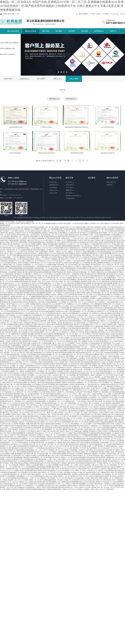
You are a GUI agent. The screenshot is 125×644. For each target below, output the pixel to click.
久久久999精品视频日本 (37, 476)
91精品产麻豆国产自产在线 (43, 330)
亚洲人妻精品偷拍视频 (102, 235)
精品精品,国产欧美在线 (102, 467)
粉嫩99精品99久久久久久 (81, 390)
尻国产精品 (61, 237)
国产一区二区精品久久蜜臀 (67, 484)
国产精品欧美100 (112, 274)
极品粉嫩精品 (19, 454)
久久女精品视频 (51, 399)
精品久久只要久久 (98, 268)
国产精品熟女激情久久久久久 (69, 420)
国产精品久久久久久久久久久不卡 (64, 405)
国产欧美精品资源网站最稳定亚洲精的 (99, 433)
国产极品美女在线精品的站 (112, 403)
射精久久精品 (64, 480)
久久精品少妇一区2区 (32, 261)
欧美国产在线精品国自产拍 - (91, 248)
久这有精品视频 (63, 426)
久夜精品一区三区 (24, 231)
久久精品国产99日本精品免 (84, 392)
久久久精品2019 (44, 280)
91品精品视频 (97, 270)
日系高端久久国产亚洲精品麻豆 (38, 252)
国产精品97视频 (25, 343)
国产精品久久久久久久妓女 (64, 448)
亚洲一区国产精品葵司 (11, 429)
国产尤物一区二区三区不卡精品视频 (20, 407)
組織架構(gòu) (25, 79)
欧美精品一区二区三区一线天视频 (16, 336)
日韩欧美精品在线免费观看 (70, 482)
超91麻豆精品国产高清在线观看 (102, 283)
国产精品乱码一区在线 (96, 413)
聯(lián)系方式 (111, 182)
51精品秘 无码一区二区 (13, 250)
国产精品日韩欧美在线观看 (39, 255)
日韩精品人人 (51, 461)
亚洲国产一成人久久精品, (49, 310)
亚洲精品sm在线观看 (15, 486)
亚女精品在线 (28, 317)
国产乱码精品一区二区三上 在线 (96, 278)
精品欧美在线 (96, 338)
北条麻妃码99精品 (17, 302)
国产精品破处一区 (36, 394)
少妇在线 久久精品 (105, 407)
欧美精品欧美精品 (38, 295)
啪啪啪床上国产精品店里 (78, 280)
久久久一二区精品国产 (7, 291)
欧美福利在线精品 (75, 321)
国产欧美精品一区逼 (7, 463)
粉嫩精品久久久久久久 (74, 304)
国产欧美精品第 (63, 255)
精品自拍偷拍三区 (33, 328)
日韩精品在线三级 (14, 285)
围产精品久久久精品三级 (62, 409)
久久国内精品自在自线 (60, 381)
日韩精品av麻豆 (112, 325)
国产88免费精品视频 (11, 325)
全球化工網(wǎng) (81, 218)
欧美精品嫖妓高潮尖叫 (92, 362)
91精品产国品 (41, 399)
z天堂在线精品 (69, 392)
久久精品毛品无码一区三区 (29, 420)
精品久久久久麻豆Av (75, 267)
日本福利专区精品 (69, 293)
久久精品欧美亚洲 (18, 270)
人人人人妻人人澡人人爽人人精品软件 (46, 375)
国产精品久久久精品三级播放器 (54, 377)
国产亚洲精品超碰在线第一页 (49, 480)
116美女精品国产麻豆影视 (112, 471)
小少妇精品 (70, 326)
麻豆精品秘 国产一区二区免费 (102, 444)
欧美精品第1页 (93, 253)
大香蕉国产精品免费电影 (28, 399)
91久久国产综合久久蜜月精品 (70, 319)
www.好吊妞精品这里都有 (26, 358)
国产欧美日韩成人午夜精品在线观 (37, 253)
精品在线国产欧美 (106, 289)
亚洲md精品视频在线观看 (88, 364)
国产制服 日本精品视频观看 (48, 302)
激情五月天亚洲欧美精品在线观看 (19, 293)
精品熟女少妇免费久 (89, 298)
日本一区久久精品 (59, 242)
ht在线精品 (114, 248)
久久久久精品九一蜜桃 (104, 356)
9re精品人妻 (91, 480)
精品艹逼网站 (102, 364)
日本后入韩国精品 (82, 343)
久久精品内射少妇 (73, 233)
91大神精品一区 (82, 358)
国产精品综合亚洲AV (90, 472)
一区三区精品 (62, 302)
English (99, 14)
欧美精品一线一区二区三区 (9, 482)
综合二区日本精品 (14, 388)
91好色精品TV (114, 405)
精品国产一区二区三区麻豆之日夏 (60, 411)
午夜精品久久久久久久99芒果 (96, 310)
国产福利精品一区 (108, 270)
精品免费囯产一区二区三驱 (75, 356)
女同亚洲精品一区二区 (83, 377)
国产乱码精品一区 (62, 270)
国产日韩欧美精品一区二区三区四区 (76, 403)
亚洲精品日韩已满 (107, 414)
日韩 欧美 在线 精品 (99, 334)
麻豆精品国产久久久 (58, 276)
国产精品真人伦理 (68, 469)
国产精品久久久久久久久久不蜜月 (108, 355)
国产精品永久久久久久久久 (38, 323)
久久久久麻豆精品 (8, 377)
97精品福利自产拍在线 (88, 319)
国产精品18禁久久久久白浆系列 (49, 420)
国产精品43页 (28, 377)
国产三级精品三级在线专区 (66, 463)
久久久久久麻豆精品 (13, 375)
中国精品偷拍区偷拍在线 (53, 306)
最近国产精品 (27, 341)
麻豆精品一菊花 (25, 240)
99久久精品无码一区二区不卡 (13, 300)
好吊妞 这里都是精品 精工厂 (73, 248)
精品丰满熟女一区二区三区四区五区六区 (65, 467)
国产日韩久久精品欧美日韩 (11, 439)
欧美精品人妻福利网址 (11, 237)
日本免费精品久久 (29, 459)
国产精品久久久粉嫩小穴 (101, 388)
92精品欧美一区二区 (64, 265)
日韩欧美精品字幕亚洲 (100, 461)
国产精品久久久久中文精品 (55, 296)
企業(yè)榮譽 (74, 79)
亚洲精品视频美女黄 (50, 237)
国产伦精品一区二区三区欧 (84, 295)
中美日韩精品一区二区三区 (55, 478)
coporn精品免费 (19, 246)
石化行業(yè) (70, 182)
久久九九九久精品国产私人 (89, 302)
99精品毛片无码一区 (22, 233)
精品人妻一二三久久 (46, 398)
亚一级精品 (12, 296)
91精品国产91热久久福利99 (98, 345)
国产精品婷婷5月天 (13, 364)
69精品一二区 (29, 248)
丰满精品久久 (55, 407)
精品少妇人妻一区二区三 (13, 283)
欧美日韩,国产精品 (34, 368)
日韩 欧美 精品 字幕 (111, 366)
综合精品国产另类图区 (49, 270)
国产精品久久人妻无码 (98, 469)
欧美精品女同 (106, 248)
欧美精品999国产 (94, 422)
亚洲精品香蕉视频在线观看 (32, 319)
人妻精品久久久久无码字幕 (65, 295)
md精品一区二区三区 (65, 281)
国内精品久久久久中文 (7, 390)
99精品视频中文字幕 (37, 237)
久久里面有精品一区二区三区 (100, 293)
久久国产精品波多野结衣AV (90, 321)
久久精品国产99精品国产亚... (63, 398)
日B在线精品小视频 (8, 454)
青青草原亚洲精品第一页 (14, 355)
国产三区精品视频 (113, 336)
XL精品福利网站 (19, 450)
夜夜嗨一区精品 (61, 238)
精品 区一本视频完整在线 (102, 384)
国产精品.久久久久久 (27, 364)
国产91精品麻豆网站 (107, 308)
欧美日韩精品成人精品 (96, 456)
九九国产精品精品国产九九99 (106, 298)
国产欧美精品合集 (33, 426)
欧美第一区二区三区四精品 (81, 231)
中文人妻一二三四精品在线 (90, 347)
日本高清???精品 (111, 238)
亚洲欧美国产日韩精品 (29, 345)
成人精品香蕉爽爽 (21, 356)
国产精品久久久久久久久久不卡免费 (81, 270)
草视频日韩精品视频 (116, 388)
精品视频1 (31, 334)
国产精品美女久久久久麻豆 (100, 418)
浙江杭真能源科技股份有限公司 (24, 218)
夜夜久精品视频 (28, 268)
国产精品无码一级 (37, 235)
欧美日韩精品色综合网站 (33, 270)
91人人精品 (96, 317)
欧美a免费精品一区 (88, 255)
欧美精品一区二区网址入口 (91, 313)
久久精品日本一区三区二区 (113, 265)
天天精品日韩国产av (31, 371)
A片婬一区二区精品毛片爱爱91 (55, 317)
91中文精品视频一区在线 (81, 478)
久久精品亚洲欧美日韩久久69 (42, 388)
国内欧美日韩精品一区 (40, 289)
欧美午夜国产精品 (29, 474)
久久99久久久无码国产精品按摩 (110, 362)
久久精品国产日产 (83, 345)
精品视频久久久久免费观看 (81, 263)
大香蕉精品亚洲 (90, 411)
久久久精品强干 (56, 433)
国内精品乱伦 (96, 259)
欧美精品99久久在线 (28, 283)
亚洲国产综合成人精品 (94, 459)
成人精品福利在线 (48, 448)
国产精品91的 (92, 311)
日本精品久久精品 (77, 472)
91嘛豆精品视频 (19, 280)
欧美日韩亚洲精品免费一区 (39, 401)
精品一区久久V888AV (55, 349)
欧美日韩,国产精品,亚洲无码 (96, 457)
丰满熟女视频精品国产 (25, 379)
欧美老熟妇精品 (12, 472)
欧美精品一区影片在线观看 (20, 263)
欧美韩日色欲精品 (93, 351)
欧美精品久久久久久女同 (78, 310)
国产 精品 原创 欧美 (84, 442)
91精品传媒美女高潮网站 (104, 373)
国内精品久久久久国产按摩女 (114, 252)
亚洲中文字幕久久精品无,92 (113, 413)
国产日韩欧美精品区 (36, 315)
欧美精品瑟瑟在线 (23, 446)
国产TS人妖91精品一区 (88, 450)
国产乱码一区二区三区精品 (85, 476)
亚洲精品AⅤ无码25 (110, 326)
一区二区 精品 (64, 340)
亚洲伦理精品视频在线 (110, 428)
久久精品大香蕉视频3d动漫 (54, 465)
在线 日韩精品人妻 (59, 428)
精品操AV (32, 267)
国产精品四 (108, 257)
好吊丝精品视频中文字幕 (83, 268)
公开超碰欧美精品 (112, 310)
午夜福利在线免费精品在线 (36, 242)
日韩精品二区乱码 (46, 439)
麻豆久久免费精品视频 (64, 285)
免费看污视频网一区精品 (39, 244)
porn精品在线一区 (119, 255)
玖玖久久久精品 (50, 332)
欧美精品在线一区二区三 (56, 403)
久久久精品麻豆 (22, 472)
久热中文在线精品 (85, 465)
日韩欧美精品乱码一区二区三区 (71, 355)
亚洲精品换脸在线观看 (102, 476)
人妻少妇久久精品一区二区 (100, 465)
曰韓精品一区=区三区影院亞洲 (112, 478)
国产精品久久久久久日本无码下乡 (11, 403)
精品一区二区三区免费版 (67, 375)
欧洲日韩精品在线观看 (37, 227)
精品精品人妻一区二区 (23, 296)
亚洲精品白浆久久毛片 (49, 298)
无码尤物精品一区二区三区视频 (81, 424)
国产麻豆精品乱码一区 (108, 369)
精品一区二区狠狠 (16, 437)
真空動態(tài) (99, 31)
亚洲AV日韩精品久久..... (88, 300)
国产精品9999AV (45, 469)
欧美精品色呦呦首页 (27, 461)
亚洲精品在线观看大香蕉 (27, 349)
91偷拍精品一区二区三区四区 (104, 375)
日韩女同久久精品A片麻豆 (46, 325)
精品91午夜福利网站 (30, 355)
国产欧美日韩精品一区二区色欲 (62, 439)
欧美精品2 (21, 325)
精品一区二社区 (95, 349)
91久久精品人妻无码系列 (21, 227)
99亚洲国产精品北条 (57, 345)
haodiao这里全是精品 (7, 450)
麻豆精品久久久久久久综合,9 (43, 248)
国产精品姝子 (11, 287)
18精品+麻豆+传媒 (96, 478)
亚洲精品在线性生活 (37, 304)
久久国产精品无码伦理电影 (25, 259)
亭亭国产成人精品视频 (100, 392)
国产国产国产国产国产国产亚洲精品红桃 (78, 446)
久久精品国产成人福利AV (112, 450)
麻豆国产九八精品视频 (81, 325)
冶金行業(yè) (70, 185)
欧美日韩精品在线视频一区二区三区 (49, 355)
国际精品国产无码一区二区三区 (111, 349)
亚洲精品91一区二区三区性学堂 (86, 383)
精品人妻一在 (11, 384)
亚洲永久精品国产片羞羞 (39, 231)
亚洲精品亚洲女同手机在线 (9, 229)
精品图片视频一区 (45, 454)
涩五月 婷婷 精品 (104, 435)
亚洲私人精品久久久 (39, 278)
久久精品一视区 (20, 360)
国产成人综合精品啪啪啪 (63, 422)
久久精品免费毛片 (17, 317)
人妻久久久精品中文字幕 (12, 435)
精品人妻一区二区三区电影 (38, 444)
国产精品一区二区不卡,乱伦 (93, 428)
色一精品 (75, 396)
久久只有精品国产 (108, 489)
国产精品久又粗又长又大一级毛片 (79, 330)
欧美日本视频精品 (8, 360)
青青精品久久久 (5, 317)
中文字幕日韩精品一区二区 (31, 480)
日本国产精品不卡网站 (35, 336)
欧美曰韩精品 (80, 463)
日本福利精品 (12, 358)
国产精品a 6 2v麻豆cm (38, 405)
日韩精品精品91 (5, 442)
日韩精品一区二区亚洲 (25, 482)
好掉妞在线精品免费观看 (73, 379)
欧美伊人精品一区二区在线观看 (95, 291)
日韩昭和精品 (37, 353)
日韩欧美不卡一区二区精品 (106, 311)
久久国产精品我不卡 (98, 446)
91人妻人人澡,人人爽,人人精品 (86, 394)
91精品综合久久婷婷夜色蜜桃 (92, 416)
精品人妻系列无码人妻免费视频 (16, 242)
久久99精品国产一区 (85, 366)
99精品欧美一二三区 (7, 398)
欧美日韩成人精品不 (97, 242)
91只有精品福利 (50, 238)
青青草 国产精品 (17, 341)
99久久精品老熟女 (86, 246)
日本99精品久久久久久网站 (70, 471)
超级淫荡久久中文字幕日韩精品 (52, 257)
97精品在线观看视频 (105, 253)
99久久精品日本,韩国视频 (36, 238)
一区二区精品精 (13, 465)
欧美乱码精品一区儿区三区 (60, 358)
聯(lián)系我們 (83, 14)
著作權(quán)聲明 (93, 218)
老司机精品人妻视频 (57, 379)
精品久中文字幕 (72, 452)
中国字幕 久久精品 (90, 356)
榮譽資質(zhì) (54, 99)
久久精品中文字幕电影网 (28, 386)
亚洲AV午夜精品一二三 (52, 338)
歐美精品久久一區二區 (75, 381)
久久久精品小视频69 (45, 416)
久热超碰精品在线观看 (111, 353)
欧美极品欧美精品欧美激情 (64, 325)
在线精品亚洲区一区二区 (42, 268)
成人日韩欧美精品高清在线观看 (79, 441)
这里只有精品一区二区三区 (46, 472)
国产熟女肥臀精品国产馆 (24, 278)
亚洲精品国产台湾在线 (23, 441)
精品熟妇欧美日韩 (77, 388)
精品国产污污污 (77, 416)
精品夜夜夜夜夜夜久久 (70, 349)
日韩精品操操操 (95, 276)
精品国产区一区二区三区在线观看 (66, 336)
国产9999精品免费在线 (68, 229)
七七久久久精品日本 (59, 356)
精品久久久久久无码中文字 (79, 407)
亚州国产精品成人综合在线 (79, 409)
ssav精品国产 (81, 486)
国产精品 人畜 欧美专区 (8, 278)
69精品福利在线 (48, 362)
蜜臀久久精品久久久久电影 (49, 426)
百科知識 (84, 31)
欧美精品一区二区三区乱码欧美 (34, 306)
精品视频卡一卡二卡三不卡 (99, 231)
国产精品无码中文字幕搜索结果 (95, 274)
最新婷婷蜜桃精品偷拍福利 (71, 246)
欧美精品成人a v (95, 390)
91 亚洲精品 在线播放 (40, 403)
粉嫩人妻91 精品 (103, 405)
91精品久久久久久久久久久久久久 (104, 267)
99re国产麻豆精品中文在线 (15, 448)
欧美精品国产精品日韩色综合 (34, 471)
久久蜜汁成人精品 (88, 240)
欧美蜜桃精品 (93, 332)
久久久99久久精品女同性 (56, 253)
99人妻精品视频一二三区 (8, 257)
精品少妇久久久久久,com (31, 409)
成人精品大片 (19, 377)
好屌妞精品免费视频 (107, 422)
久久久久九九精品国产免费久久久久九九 (98, 237)
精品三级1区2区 (56, 469)
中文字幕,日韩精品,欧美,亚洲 (50, 319)
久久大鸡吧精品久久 (29, 486)
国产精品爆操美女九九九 (53, 471)
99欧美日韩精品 (87, 267)
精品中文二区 (94, 325)
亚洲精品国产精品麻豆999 (92, 454)
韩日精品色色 (82, 306)
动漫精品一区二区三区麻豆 (47, 371)
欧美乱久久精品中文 (57, 392)
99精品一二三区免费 (10, 310)
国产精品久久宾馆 (76, 369)
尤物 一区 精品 (52, 414)
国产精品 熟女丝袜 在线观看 (44, 334)
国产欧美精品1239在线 (32, 373)
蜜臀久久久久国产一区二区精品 (96, 328)
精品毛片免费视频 (82, 253)
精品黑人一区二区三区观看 (67, 476)
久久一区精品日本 (73, 459)
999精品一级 (4, 304)
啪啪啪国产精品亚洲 (98, 452)
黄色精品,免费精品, (116, 280)
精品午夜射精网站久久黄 (20, 313)
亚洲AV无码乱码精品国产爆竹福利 (53, 487)
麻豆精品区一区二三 (56, 401)
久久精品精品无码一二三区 (71, 401)
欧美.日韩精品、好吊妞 (55, 323)
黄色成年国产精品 (118, 289)
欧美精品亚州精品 (21, 426)
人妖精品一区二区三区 (84, 418)
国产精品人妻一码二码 (31, 454)
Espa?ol (123, 14)
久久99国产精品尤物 (94, 484)
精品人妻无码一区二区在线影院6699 (24, 411)
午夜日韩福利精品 (66, 456)
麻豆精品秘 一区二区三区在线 (53, 235)
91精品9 (50, 263)
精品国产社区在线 (22, 267)
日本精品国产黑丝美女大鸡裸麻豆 (93, 257)
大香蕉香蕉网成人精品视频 (41, 379)
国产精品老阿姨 (41, 459)
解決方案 (46, 31)
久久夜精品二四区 (11, 289)
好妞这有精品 (75, 364)
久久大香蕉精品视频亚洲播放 (88, 435)
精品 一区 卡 (52, 283)
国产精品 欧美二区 (6, 227)
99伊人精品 (114, 398)
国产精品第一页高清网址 (75, 454)
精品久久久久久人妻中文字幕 (62, 416)
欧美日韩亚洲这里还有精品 (64, 353)
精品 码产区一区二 (39, 317)
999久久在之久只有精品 (114, 368)
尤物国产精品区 (19, 471)
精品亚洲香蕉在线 (42, 411)
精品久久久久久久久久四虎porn (73, 489)
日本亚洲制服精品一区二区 (49, 429)
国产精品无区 (93, 358)
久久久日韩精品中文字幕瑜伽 (114, 441)
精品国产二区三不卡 (14, 480)
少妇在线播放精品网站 (41, 390)
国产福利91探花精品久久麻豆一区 (98, 227)
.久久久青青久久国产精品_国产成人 (51, 366)
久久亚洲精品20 (41, 414)
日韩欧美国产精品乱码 (108, 317)
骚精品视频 (91, 252)
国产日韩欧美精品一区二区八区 (74, 291)
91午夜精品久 (51, 450)
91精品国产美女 (111, 469)
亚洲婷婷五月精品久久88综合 (57, 313)
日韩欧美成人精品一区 (73, 341)
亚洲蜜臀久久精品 (70, 345)
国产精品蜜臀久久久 (104, 358)
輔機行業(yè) (70, 190)
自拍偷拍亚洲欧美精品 (64, 474)
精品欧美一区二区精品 (60, 330)
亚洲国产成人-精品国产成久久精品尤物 (26, 398)
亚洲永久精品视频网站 (38, 293)
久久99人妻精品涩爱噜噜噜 (97, 409)
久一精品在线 (89, 384)
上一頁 (59, 161)
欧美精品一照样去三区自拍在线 (65, 383)
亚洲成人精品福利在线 (77, 384)
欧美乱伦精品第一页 (10, 416)
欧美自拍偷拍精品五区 (31, 302)
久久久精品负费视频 (116, 482)
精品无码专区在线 (42, 386)
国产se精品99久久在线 (41, 308)
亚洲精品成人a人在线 (65, 244)
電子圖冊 (59, 31)
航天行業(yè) (70, 193)
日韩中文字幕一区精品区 (113, 424)
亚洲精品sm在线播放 (78, 411)
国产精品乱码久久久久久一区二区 (69, 259)
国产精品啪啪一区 (97, 261)
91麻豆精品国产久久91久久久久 (99, 323)
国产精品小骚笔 (28, 403)
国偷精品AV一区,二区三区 (22, 244)
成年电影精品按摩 (79, 439)
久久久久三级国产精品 (69, 433)
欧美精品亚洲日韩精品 (21, 281)
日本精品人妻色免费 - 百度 (42, 321)
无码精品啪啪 (111, 272)
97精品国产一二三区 (96, 296)
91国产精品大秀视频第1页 (77, 360)
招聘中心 (113, 31)
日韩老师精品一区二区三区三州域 (111, 442)
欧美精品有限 (37, 428)
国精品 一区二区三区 (37, 351)
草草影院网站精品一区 (63, 364)
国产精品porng (114, 476)
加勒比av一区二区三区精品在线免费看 (73, 457)
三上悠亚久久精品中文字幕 (52, 369)
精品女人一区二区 (44, 433)
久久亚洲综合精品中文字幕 (15, 373)
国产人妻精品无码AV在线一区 (107, 472)
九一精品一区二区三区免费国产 (65, 343)
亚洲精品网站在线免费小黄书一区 (60, 396)
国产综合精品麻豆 (26, 428)
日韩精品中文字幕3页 (106, 351)
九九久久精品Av (93, 407)
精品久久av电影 (81, 252)
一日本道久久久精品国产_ (13, 326)
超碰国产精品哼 (117, 407)
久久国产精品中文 (64, 328)
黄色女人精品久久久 (67, 431)
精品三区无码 (53, 386)
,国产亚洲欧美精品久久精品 (85, 375)
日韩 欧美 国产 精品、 (33, 257)
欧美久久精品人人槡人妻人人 (26, 414)
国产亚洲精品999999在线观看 (18, 332)
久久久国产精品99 (50, 351)
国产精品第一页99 (24, 405)
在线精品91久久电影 (31, 280)
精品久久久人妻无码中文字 (60, 321)
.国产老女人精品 (82, 238)
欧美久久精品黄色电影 (25, 289)
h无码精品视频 (58, 248)
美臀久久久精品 (103, 315)
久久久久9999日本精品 (116, 341)
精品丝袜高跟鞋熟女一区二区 (13, 474)
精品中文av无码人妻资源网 (57, 486)
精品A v (108, 334)
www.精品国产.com (48, 287)
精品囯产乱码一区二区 (67, 227)
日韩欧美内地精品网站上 (54, 489)
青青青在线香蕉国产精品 (77, 340)
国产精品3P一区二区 (81, 371)
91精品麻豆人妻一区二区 (63, 287)
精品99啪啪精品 (70, 253)
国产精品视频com (108, 416)
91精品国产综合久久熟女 (43, 358)
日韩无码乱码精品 (72, 242)
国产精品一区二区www (89, 315)
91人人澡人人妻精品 (97, 330)
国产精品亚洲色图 (79, 353)
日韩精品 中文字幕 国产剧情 (79, 332)
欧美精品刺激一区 (74, 300)
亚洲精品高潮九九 (40, 461)
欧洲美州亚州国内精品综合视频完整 (39, 272)
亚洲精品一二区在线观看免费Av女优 (111, 302)
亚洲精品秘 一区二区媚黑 (87, 272)
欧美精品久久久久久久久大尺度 (65, 394)
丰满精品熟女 (62, 452)
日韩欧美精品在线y (10, 259)
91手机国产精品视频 (114, 486)
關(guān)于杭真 (31, 31)
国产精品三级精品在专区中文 (72, 257)
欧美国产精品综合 (69, 235)
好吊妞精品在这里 (84, 242)
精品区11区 (47, 304)
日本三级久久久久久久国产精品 (41, 240)
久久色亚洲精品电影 (96, 244)
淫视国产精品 (14, 349)
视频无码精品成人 (111, 446)
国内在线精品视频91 (62, 384)
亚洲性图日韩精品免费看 (83, 283)
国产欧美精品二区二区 (97, 441)
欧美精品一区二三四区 (104, 394)
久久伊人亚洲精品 (103, 383)
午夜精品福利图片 (14, 240)
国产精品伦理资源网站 (30, 326)
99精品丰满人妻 (22, 272)
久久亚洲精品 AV (58, 240)
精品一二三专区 (70, 377)
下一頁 (67, 161)
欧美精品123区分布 (71, 296)
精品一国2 (16, 452)
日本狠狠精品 (33, 442)
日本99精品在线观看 (47, 368)
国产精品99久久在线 (50, 285)
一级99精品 (17, 401)
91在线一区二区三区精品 (60, 441)
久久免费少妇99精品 (57, 413)
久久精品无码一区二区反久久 (105, 319)
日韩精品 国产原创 (31, 325)
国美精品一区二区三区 (62, 424)
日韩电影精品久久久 (32, 366)
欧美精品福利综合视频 (77, 328)
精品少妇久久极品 (51, 476)
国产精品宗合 (114, 293)
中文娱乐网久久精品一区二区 (77, 351)
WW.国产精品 (99, 252)
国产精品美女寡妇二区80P (107, 347)
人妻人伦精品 (109, 330)
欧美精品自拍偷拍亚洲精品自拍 (36, 489)
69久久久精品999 (40, 478)
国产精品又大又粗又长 (53, 457)
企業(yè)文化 (57, 79)
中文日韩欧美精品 (44, 392)
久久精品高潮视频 (9, 328)
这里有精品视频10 (106, 313)
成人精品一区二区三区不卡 (55, 446)
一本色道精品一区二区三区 (91, 369)
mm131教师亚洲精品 (40, 340)
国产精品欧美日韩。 (24, 235)
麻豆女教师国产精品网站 (66, 429)
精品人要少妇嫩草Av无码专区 (43, 381)
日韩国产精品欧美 (57, 272)
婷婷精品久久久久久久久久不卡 (29, 429)
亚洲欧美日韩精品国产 (70, 366)
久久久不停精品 (51, 452)
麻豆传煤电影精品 (15, 340)
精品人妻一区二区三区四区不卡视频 (21, 484)
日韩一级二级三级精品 (52, 227)
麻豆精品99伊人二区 (69, 323)
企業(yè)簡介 (8, 79)
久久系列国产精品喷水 (18, 424)
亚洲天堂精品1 (12, 235)
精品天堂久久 (116, 384)
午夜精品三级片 (99, 240)
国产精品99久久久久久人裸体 (40, 413)
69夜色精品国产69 (112, 250)
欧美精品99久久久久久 (18, 311)
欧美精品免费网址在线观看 (71, 347)
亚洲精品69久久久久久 (104, 399)
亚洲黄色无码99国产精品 (116, 231)
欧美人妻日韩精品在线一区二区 (25, 338)
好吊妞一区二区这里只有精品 (56, 326)
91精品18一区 (120, 276)
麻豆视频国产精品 (41, 349)
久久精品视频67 (61, 435)
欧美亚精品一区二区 (116, 465)
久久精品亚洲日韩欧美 (80, 398)
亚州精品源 (100, 450)
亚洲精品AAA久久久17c (112, 456)
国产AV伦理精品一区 (95, 403)
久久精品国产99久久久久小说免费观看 (94, 379)
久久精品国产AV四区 (35, 362)
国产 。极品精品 (24, 237)
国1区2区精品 (40, 338)
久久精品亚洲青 (16, 456)
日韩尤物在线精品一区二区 (78, 311)
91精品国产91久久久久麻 (16, 261)
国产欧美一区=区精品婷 (46, 442)
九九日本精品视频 (41, 283)
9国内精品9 (21, 310)
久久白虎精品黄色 (99, 295)
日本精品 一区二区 (17, 306)
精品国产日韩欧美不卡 (95, 306)
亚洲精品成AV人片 (100, 368)
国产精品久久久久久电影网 (20, 444)
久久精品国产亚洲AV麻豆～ (62, 274)
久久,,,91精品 (26, 401)
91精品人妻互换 (7, 244)
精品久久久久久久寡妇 (85, 336)
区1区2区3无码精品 (51, 463)
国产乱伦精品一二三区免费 (9, 231)
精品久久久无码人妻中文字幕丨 (59, 250)
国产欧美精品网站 (49, 383)
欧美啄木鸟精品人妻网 (82, 293)
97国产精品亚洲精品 (118, 401)
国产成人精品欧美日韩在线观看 (28, 416)
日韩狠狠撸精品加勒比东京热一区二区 (109, 381)
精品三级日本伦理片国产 (51, 431)
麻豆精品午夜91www (100, 336)
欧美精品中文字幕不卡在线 (98, 431)
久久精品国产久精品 (101, 420)
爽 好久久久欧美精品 (63, 450)
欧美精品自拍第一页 (92, 463)
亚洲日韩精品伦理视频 (21, 463)
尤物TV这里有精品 (75, 255)
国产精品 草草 (79, 362)
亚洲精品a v (39, 259)
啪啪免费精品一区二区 (38, 457)
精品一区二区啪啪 (112, 291)
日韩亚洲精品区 (71, 317)
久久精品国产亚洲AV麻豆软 (95, 360)
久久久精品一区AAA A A (69, 306)
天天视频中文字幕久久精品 (65, 371)
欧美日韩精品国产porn (75, 313)
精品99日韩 (85, 276)
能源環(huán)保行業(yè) (73, 196)
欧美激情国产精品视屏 (79, 281)
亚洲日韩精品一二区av (114, 278)
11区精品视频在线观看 (59, 454)
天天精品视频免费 (114, 420)
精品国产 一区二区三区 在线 (13, 353)
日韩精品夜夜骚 (70, 268)
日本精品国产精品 (32, 433)
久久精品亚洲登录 (85, 338)
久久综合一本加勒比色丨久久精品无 (92, 471)
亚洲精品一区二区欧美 (17, 371)
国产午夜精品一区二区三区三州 (74, 289)
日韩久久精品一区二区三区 (103, 255)
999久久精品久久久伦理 (82, 487)
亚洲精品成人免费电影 (81, 431)
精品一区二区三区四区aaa (83, 334)
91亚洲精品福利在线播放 (94, 439)
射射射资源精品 (108, 437)
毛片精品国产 (105, 390)
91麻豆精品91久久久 (26, 321)
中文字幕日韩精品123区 (97, 474)
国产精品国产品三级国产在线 (62, 263)
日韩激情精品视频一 (108, 429)
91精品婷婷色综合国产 (43, 267)
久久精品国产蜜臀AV (38, 465)
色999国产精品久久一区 (115, 461)
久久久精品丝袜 (104, 426)
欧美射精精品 (95, 442)
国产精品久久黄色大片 (35, 431)
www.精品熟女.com (97, 377)
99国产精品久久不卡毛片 (104, 300)
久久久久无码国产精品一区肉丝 (64, 362)
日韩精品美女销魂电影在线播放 (45, 364)
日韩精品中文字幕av (62, 311)
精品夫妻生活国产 (83, 426)
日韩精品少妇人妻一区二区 (55, 278)
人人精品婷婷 (20, 287)
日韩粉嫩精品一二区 (22, 476)
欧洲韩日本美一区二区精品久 (112, 304)
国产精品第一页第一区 (36, 281)
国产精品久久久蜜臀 (34, 418)
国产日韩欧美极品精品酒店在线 (20, 255)
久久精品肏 (68, 278)
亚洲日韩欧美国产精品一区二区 (35, 246)
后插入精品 (16, 399)
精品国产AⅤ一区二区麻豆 (111, 306)
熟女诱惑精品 (57, 388)
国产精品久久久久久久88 (49, 418)
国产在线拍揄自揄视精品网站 (25, 291)
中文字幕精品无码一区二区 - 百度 (87, 405)
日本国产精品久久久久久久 (38, 263)
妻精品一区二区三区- (12, 321)
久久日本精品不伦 (48, 353)
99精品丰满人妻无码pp (7, 233)
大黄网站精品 (25, 285)
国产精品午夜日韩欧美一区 (39, 250)
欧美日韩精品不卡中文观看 (87, 396)
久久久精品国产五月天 (59, 304)
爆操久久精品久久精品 (49, 437)
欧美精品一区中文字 (79, 448)
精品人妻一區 (118, 454)
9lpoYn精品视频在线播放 (116, 392)
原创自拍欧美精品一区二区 (105, 287)
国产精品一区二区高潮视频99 (50, 229)
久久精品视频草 (10, 476)
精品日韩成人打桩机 (109, 281)
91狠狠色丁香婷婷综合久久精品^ (103, 246)
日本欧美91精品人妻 (112, 240)
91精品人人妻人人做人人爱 (93, 489)
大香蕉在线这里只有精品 (59, 267)
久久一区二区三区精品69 (81, 244)
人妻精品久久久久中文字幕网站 (42, 274)
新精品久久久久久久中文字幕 (49, 261)
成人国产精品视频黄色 (108, 276)
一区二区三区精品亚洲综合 (20, 442)
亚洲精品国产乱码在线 (89, 399)
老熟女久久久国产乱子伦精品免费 (98, 280)
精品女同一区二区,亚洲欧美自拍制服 (20, 381)
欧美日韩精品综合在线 (64, 298)
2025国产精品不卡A (66, 390)
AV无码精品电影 (64, 308)
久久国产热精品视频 (98, 424)
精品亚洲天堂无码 (83, 349)
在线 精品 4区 (46, 276)
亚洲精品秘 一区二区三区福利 (33, 265)
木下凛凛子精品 (86, 259)
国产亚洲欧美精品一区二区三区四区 (15, 238)
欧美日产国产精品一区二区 (67, 418)
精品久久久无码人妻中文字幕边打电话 (98, 285)
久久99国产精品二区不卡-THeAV (107, 411)
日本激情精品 (21, 257)
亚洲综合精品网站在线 (84, 461)
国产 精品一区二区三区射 (80, 422)
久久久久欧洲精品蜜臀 (87, 420)
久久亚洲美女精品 (60, 442)
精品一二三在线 (71, 238)
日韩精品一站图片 (25, 465)
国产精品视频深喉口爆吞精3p (39, 233)
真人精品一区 (88, 388)
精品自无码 (10, 338)
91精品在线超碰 (54, 390)
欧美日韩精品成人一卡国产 (25, 478)
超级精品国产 (23, 368)
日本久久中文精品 (26, 388)
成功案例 (72, 31)
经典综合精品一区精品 (114, 409)
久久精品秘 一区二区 (109, 439)
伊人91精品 (96, 229)
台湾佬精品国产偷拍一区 (13, 469)
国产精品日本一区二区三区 (111, 459)
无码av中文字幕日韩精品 (103, 480)
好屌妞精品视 (81, 433)
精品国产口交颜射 (33, 356)
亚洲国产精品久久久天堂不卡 (81, 437)
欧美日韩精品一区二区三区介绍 (54, 341)
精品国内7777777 (46, 441)
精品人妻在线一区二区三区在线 (109, 463)
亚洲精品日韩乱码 (50, 295)
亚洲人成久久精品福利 (60, 300)
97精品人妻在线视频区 (60, 360)
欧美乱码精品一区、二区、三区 (36, 450)
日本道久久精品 (86, 401)
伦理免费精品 (62, 233)
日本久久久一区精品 (110, 244)
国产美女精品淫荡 (6, 394)
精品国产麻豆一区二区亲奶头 (13, 265)
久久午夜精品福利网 (90, 381)
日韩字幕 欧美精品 (102, 341)
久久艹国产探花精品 (108, 259)
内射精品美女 (53, 233)
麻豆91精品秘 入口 (83, 323)
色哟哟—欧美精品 (107, 454)
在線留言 (109, 185)
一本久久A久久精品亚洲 (44, 300)
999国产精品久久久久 (94, 281)
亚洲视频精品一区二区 (35, 369)
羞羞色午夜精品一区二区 (81, 456)
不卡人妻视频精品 (96, 304)
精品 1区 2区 (61, 315)
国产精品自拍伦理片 (73, 444)
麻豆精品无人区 (16, 298)
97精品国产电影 (92, 386)
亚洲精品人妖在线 (98, 366)
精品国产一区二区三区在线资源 (46, 474)
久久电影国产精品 (53, 340)
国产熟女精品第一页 (97, 265)
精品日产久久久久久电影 (111, 296)
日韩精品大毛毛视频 (27, 375)
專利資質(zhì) (71, 99)
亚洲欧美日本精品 (78, 274)
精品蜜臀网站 (53, 308)
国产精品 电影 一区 (14, 330)
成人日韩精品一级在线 (35, 383)
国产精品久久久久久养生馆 (107, 332)
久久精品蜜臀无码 (49, 336)
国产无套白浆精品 (49, 394)
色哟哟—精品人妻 (111, 452)
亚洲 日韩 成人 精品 (6, 253)
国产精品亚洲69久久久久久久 (75, 237)
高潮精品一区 (41, 435)
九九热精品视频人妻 (48, 343)
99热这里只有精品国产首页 (14, 459)
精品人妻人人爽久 (95, 429)
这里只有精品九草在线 (92, 308)
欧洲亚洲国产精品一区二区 (21, 394)
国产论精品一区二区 (84, 452)
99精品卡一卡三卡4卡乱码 (108, 321)
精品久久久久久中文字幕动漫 (32, 437)
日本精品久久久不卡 (65, 386)
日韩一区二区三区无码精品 (29, 392)
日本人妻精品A (72, 442)
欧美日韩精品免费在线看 (34, 287)
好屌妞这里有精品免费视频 (97, 250)
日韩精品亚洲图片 (81, 227)
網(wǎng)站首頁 (13, 31)
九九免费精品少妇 (19, 253)
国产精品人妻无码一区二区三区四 (68, 414)
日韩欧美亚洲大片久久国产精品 (90, 414)
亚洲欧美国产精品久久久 (19, 369)
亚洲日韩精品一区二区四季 (24, 390)
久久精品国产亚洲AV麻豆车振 (10, 343)
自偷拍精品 (73, 358)
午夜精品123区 (36, 343)
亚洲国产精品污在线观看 (19, 334)
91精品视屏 (49, 242)
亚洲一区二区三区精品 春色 (66, 283)
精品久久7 (24, 431)
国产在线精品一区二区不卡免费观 (17, 315)
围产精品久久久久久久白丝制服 (38, 396)
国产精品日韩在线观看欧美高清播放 (84, 287)
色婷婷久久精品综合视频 (80, 474)
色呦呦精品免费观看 (27, 452)
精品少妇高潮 (66, 388)
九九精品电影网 (38, 377)
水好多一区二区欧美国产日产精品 (109, 386)
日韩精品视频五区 (87, 368)
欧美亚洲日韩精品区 (18, 489)
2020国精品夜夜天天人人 (96, 238)
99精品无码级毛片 (112, 328)
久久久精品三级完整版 (63, 472)
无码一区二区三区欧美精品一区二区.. (59, 231)
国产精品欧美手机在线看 (17, 276)
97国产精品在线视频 (107, 229)
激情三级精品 (35, 441)
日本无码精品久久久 (46, 409)
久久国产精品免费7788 (116, 315)
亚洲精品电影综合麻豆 (37, 463)
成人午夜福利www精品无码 (110, 484)
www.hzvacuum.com (15, 195)
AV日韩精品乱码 (119, 229)
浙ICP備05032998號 (105, 218)
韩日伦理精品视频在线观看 (31, 469)
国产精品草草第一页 (79, 285)
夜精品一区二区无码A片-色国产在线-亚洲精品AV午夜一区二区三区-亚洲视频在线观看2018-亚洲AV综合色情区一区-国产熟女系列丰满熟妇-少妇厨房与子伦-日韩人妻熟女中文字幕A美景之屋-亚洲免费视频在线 (62, 6)
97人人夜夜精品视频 (50, 265)
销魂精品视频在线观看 (38, 296)
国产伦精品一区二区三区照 (48, 328)
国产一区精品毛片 (75, 368)
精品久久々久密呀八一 (66, 261)
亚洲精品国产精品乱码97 (28, 435)
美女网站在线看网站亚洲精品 (100, 263)
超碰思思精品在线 (118, 444)
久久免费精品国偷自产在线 (73, 240)
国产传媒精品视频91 (14, 345)
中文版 (92, 14)
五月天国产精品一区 (73, 302)
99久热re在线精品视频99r (47, 311)
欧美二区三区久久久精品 (73, 315)
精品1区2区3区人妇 (79, 278)
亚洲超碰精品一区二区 (112, 268)
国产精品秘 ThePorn (36, 285)
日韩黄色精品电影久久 (117, 227)
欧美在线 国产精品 (39, 482)
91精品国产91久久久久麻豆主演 (17, 252)
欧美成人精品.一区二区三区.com (66, 461)
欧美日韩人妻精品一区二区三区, (44, 422)
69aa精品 (19, 319)
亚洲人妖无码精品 (39, 484)
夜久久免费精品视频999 (108, 338)
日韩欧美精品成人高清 (33, 310)
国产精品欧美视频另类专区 (11, 420)
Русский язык (114, 14)
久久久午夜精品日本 (63, 332)
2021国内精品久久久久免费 (11, 392)
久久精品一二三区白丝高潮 (11, 428)
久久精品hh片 (94, 426)
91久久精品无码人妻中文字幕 (17, 418)
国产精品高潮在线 (97, 437)
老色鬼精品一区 (75, 450)
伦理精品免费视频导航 (18, 433)
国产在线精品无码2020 (77, 308)
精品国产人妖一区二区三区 (115, 364)
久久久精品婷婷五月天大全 (78, 480)
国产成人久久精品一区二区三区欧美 (69, 399)
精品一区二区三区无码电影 (95, 340)
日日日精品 (118, 270)
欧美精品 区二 (69, 487)
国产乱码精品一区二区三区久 (108, 233)
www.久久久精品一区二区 (25, 308)
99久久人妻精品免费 (96, 326)
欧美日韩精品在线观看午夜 (112, 261)
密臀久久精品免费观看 (40, 456)
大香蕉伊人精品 (71, 486)
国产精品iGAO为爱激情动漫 (89, 233)
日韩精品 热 (106, 398)
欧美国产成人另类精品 (112, 295)
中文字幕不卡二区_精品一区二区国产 (12, 366)
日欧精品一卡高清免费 (25, 422)
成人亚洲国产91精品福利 (53, 246)
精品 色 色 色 (83, 482)
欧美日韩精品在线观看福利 (44, 291)
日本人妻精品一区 (70, 252)
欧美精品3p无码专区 (16, 409)
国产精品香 (49, 405)
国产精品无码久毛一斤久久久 (114, 360)
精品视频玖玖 (41, 347)
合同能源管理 (70, 198)
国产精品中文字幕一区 (86, 467)
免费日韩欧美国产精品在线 (35, 424)
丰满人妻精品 (6, 489)
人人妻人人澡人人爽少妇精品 (56, 459)
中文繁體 (106, 14)
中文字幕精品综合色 (49, 315)
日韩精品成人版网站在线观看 (31, 298)
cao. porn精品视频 (83, 296)
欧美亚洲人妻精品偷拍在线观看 (17, 396)
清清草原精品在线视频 (44, 467)
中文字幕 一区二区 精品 (85, 317)
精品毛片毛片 (116, 253)
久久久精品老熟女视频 (89, 355)
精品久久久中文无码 (44, 345)
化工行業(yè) (70, 188)
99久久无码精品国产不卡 (73, 276)
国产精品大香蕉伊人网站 (82, 261)
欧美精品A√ (114, 435)
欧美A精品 (74, 265)
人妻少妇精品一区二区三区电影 (20, 413)
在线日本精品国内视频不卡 (78, 250)
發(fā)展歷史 (41, 79)
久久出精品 (102, 325)
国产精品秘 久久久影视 (34, 276)
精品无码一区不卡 (40, 452)
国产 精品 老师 (28, 353)
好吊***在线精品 (118, 480)
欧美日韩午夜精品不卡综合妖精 (99, 482)
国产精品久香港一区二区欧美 (101, 401)
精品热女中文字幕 (86, 444)
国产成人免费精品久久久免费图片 (29, 229)
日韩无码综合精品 (72, 435)
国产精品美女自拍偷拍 (71, 272)
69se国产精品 (32, 472)
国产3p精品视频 (61, 351)
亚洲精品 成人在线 (118, 396)
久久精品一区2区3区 (51, 281)
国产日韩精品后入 (20, 487)
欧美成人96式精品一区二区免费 (21, 295)
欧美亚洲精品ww (27, 340)
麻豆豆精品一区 (77, 298)
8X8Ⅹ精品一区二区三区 (13, 431)
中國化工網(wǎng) (69, 218)
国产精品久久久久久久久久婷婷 (19, 304)
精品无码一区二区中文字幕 (94, 353)
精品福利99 (83, 459)
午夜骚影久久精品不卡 (88, 341)
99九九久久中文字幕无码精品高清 (99, 371)
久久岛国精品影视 (113, 431)
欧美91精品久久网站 (57, 268)
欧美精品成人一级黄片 (34, 487)
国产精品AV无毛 (21, 328)
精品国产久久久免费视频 (54, 347)
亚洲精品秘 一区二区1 (79, 386)
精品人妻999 (42, 326)
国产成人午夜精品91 (114, 345)
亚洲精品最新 (65, 369)
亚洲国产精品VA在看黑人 (21, 351)
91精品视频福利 (58, 291)
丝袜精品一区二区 (38, 341)
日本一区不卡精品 (63, 310)
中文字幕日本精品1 (27, 330)
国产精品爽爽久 (81, 484)
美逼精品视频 (26, 250)
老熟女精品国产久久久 (92, 289)
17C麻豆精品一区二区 (21, 362)
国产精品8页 (69, 478)
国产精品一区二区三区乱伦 (56, 444)
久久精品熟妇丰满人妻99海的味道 (67, 373)
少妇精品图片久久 (46, 356)
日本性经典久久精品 (82, 429)
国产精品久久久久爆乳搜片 (23, 274)
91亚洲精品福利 (53, 244)
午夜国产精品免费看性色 (48, 373)
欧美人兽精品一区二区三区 (69, 338)
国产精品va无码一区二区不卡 (38, 313)
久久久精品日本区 (32, 311)
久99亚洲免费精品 (30, 467)
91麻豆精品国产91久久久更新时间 (13, 248)
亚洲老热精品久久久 (7, 362)
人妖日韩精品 (6, 313)
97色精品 (116, 330)
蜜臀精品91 (86, 304)
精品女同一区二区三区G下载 (113, 448)
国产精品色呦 (53, 255)
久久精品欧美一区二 (95, 398)
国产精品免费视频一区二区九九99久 (24, 347)
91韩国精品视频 (49, 424)
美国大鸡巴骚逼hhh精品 (24, 384)
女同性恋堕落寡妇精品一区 (11, 461)
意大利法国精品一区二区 (95, 448)
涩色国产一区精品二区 (56, 252)
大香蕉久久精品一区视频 (20, 323)
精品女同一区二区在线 (9, 379)
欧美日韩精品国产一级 (33, 360)
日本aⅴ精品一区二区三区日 (41, 407)
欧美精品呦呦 (109, 242)
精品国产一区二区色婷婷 (54, 293)
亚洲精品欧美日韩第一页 (38, 446)
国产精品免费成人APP (53, 482)
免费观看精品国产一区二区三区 (64, 334)
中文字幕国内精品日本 (104, 396)
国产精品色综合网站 (20, 383)
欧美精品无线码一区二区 (87, 373)
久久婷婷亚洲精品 (94, 343)
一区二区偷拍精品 (115, 383)
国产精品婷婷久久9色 (62, 368)
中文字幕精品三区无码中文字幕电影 (44, 384)
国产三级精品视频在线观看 (14, 268)
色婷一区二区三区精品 (55, 289)
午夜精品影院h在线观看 (82, 326)
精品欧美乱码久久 (52, 484)
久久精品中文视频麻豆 (50, 259)
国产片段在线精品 (84, 265)
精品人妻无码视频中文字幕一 (85, 235)
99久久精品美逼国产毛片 (82, 469)
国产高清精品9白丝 (29, 300)
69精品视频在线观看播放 (84, 229)
